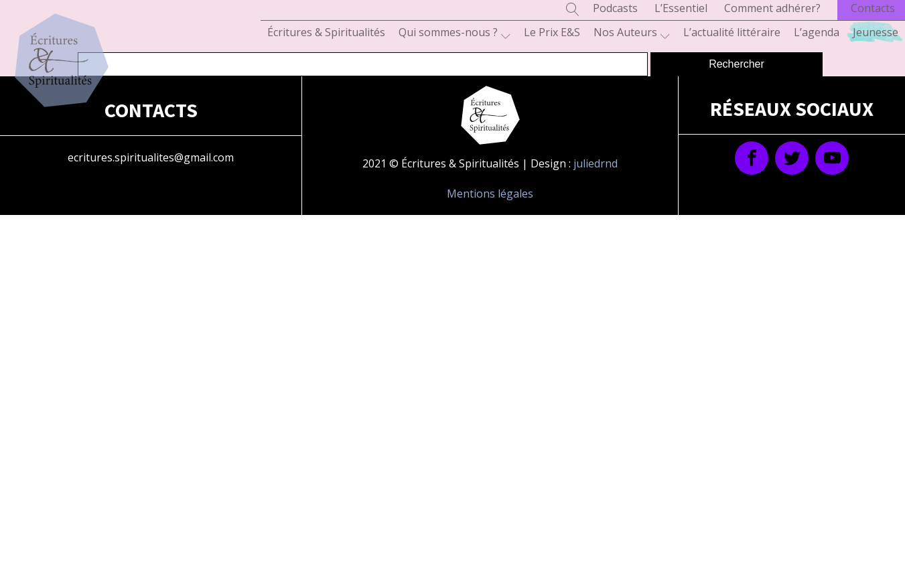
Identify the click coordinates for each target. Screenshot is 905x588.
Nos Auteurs (632, 33)
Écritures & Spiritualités (326, 32)
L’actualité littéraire (732, 32)
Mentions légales (490, 194)
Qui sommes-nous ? (455, 33)
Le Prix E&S (552, 32)
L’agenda (817, 32)
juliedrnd (596, 163)
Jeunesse (876, 32)
